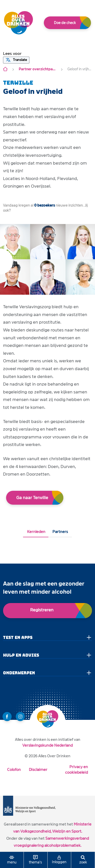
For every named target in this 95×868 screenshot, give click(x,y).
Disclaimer (38, 770)
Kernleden (36, 532)
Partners (60, 532)
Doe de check (65, 23)
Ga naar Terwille (32, 498)
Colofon (14, 770)
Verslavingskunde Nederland (48, 745)
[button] (12, 54)
